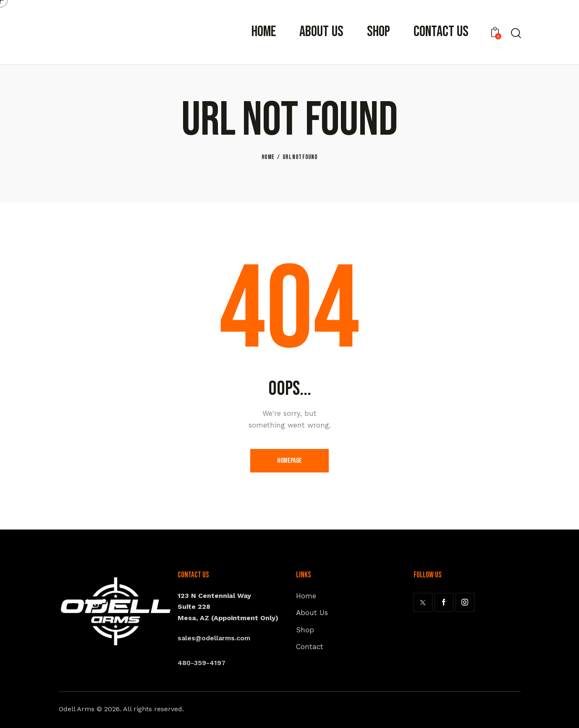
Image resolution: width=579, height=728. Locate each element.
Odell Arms (77, 709)
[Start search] (515, 33)
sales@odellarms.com (214, 638)
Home (268, 157)
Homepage (289, 461)
